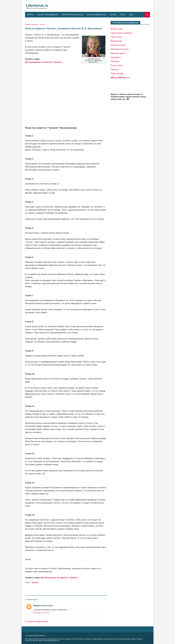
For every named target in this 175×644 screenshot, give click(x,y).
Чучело (42, 24)
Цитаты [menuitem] (113, 15)
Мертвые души (118, 53)
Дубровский (116, 41)
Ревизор (115, 69)
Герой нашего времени (121, 33)
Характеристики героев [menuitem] (72, 15)
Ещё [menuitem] (131, 15)
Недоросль (116, 57)
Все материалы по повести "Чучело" (44, 62)
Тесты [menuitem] (123, 15)
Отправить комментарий (37, 621)
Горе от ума (116, 37)
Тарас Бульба (117, 73)
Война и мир (117, 29)
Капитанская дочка (120, 49)
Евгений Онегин (118, 45)
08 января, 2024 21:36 (41, 613)
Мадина (37, 605)
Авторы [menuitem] (30, 15)
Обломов (115, 61)
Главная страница (31, 24)
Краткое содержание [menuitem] (97, 15)
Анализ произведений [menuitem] (47, 15)
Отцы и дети (117, 65)
